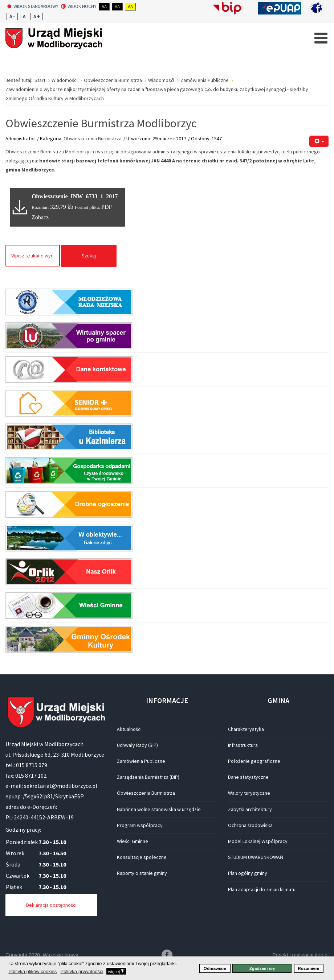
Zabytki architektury (250, 809)
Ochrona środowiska (250, 825)
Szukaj (89, 256)
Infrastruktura (243, 745)
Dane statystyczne (248, 777)
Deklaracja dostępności (51, 905)
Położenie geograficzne (254, 761)
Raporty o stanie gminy (142, 873)
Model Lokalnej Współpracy (258, 841)
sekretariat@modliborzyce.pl (61, 786)
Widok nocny (79, 7)
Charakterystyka (246, 729)
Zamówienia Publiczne (141, 761)
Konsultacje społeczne (142, 857)
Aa (104, 7)
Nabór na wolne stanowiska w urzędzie (159, 809)
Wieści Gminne (133, 841)
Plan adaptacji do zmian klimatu (262, 889)
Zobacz (40, 217)
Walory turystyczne (249, 793)
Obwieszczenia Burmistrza (93, 138)
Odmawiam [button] (215, 968)
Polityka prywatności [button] (82, 971)
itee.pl (322, 955)
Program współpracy (140, 825)
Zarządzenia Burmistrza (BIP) (148, 777)
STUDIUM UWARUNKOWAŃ (256, 857)
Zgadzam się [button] (262, 968)
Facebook (167, 955)
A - (12, 16)
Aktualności (129, 729)
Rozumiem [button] (308, 968)
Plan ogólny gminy (248, 873)
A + (37, 16)
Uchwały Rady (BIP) (137, 745)
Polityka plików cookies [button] (32, 971)
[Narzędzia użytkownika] (319, 141)
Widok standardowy (33, 7)
